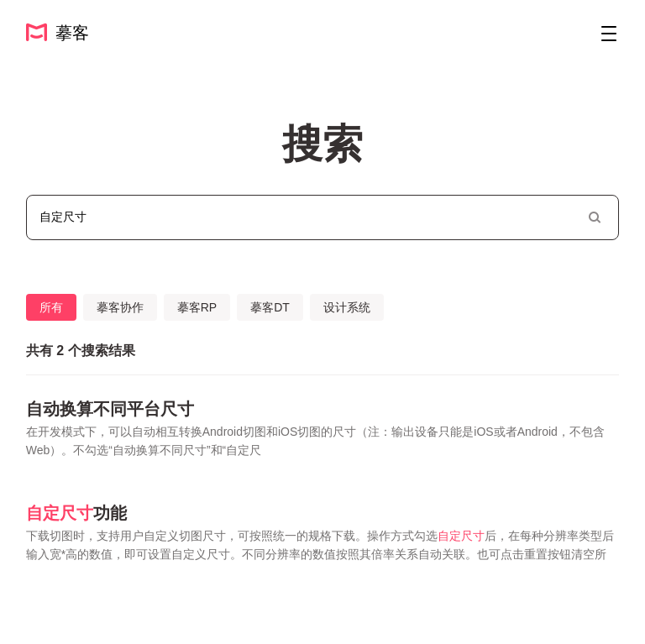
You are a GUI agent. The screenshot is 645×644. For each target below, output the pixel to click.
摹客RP (197, 307)
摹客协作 (120, 307)
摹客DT (270, 307)
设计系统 (347, 307)
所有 (51, 307)
